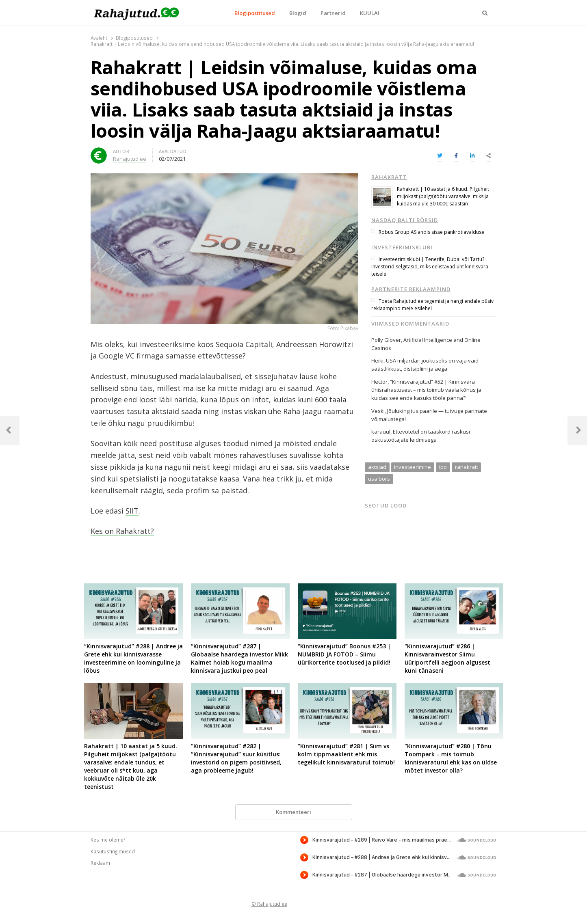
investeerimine (413, 467)
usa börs (379, 479)
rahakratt (467, 467)
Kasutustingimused (113, 851)
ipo (443, 467)
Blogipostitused (255, 13)
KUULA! (370, 13)
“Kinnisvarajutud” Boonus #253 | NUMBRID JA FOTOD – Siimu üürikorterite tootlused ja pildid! (344, 654)
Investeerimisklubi (402, 247)
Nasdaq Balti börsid (405, 220)
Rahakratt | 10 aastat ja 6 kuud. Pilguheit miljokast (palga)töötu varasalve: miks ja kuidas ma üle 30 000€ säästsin (443, 196)
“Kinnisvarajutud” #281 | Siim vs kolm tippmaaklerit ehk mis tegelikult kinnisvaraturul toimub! (346, 754)
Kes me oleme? (108, 840)
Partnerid (333, 13)
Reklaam (100, 863)
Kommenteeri (293, 812)
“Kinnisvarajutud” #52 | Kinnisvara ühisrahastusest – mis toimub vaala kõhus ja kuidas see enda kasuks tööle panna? (426, 390)
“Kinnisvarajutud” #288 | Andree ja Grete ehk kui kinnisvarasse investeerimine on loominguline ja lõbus (133, 658)
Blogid (298, 13)
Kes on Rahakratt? (122, 531)
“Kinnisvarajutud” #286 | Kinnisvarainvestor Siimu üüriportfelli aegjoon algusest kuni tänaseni (447, 658)
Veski (378, 411)
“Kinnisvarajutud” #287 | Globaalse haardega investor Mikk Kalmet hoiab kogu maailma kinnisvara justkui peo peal (239, 658)
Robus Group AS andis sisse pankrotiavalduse (431, 232)
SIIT (132, 511)
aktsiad (377, 467)
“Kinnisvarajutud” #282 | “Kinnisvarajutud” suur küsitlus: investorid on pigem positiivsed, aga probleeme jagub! (236, 758)
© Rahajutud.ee (269, 904)
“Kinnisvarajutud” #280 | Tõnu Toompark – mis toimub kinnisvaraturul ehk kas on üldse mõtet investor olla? (451, 758)
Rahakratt (389, 177)
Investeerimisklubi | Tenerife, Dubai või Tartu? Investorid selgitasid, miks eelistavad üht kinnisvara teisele (430, 267)
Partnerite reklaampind (411, 289)
